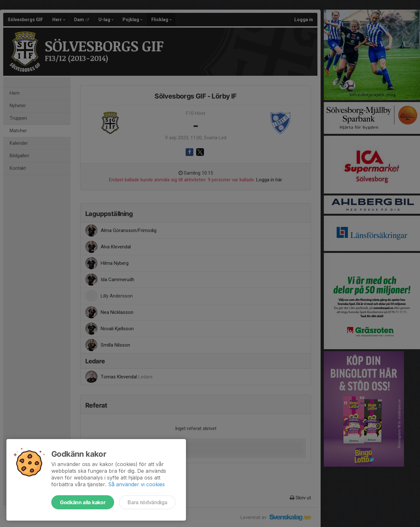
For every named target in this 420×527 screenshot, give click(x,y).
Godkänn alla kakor (83, 502)
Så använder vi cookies (136, 484)
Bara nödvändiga (147, 502)
